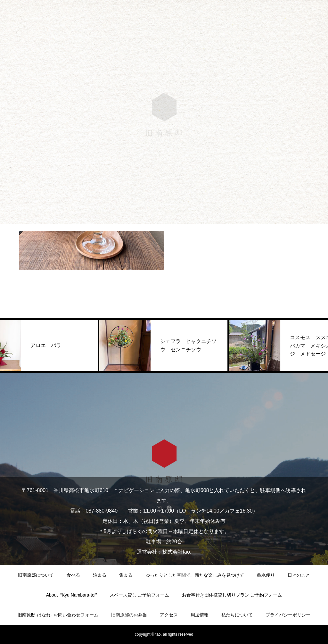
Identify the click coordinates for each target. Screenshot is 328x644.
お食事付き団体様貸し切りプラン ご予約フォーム (232, 595)
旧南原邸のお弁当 (129, 615)
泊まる (100, 575)
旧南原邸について (36, 575)
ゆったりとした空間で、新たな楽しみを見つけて (195, 575)
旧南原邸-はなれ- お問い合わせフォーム (58, 615)
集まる (126, 575)
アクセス (169, 615)
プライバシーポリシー (288, 615)
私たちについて (237, 615)
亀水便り (266, 575)
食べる (73, 575)
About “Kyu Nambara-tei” (72, 595)
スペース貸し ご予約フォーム (139, 595)
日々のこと (299, 575)
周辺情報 (200, 615)
